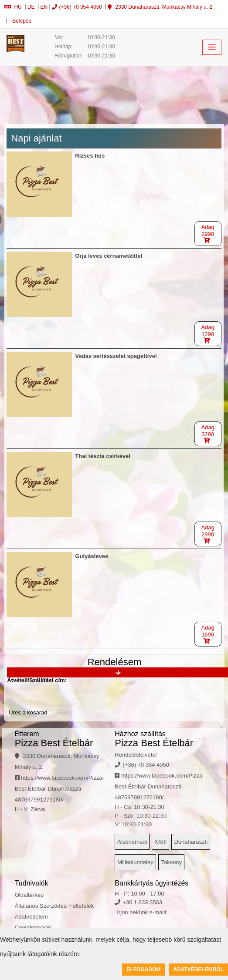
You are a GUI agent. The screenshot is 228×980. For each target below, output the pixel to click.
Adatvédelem (31, 917)
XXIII (160, 842)
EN (44, 7)
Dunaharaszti (191, 842)
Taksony (171, 862)
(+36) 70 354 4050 (77, 7)
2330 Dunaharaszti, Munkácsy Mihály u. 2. (161, 7)
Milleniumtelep (135, 862)
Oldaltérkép (29, 895)
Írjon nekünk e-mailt (141, 912)
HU (13, 7)
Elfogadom (143, 970)
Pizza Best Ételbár (54, 743)
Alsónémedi (132, 842)
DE (31, 7)
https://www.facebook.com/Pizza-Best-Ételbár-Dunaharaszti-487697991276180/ (60, 789)
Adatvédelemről (198, 970)
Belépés (21, 21)
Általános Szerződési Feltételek (54, 906)
